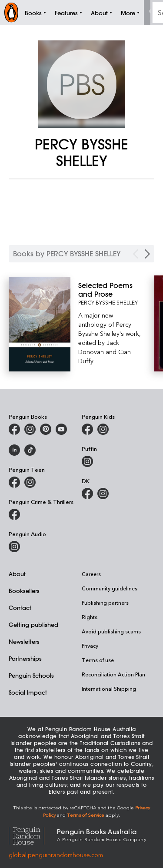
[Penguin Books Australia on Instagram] (30, 429)
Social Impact (28, 692)
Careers (91, 574)
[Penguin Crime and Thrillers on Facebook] (14, 514)
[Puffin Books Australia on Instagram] (87, 461)
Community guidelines (110, 588)
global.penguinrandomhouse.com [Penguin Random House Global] (56, 855)
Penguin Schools (31, 675)
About (17, 574)
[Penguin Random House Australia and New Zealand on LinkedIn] (14, 450)
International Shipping (109, 689)
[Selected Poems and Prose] (110, 290)
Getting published (33, 624)
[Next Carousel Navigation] (147, 254)
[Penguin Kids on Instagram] (103, 429)
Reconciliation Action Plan (113, 674)
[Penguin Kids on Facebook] (87, 429)
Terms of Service (86, 815)
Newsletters (24, 641)
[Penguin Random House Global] (33, 835)
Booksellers (24, 591)
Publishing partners (105, 603)
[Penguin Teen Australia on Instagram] (30, 482)
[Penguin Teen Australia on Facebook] (14, 482)
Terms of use (98, 660)
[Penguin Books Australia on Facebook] (14, 429)
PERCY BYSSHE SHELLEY (108, 302)
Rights (90, 617)
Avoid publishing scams (111, 631)
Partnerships (25, 658)
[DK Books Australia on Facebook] (87, 494)
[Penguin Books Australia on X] (46, 429)
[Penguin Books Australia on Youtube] (61, 429)
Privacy (90, 646)
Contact (20, 608)
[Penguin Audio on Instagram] (14, 547)
